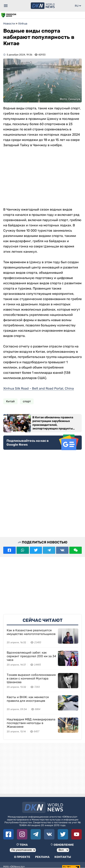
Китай (10, 401)
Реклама (42, 857)
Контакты (63, 857)
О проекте (22, 857)
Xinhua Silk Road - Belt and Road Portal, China (39, 388)
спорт (27, 401)
